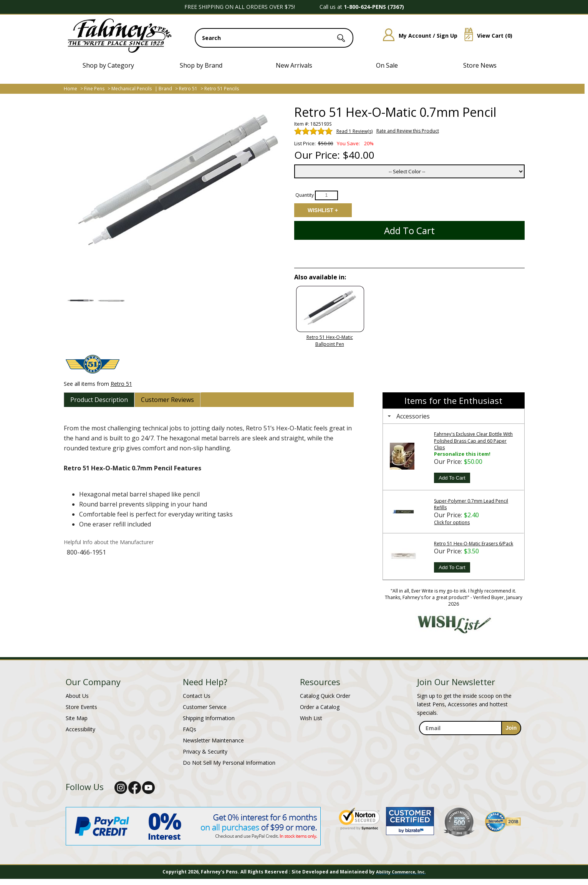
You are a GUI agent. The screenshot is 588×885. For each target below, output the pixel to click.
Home (70, 89)
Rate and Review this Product (408, 131)
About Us (77, 696)
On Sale (387, 65)
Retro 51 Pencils (222, 89)
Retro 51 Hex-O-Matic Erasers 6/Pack (474, 544)
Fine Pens (94, 89)
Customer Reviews (167, 400)
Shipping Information (209, 718)
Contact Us (197, 696)
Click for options (452, 522)
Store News (480, 65)
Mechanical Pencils (132, 89)
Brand (165, 89)
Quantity (305, 195)
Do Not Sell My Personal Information (229, 763)
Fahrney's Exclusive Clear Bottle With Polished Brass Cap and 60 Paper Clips (473, 441)
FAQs (190, 729)
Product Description (99, 400)
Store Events (81, 707)
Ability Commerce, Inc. (401, 872)
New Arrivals (294, 65)
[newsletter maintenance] (470, 743)
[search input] (274, 38)
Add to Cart (409, 230)
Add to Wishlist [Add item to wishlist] (323, 210)
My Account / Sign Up (417, 36)
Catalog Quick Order (325, 696)
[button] (80, 301)
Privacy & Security (205, 751)
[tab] (99, 400)
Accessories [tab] (408, 416)
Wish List (311, 718)
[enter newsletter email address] (470, 728)
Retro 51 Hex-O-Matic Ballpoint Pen (330, 341)
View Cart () (485, 36)
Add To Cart (452, 478)
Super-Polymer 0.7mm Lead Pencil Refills (471, 504)
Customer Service (205, 707)
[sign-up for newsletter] (511, 728)
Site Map (77, 718)
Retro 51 (188, 89)
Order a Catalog (320, 707)
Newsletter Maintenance (213, 740)
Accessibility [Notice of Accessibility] (80, 729)
